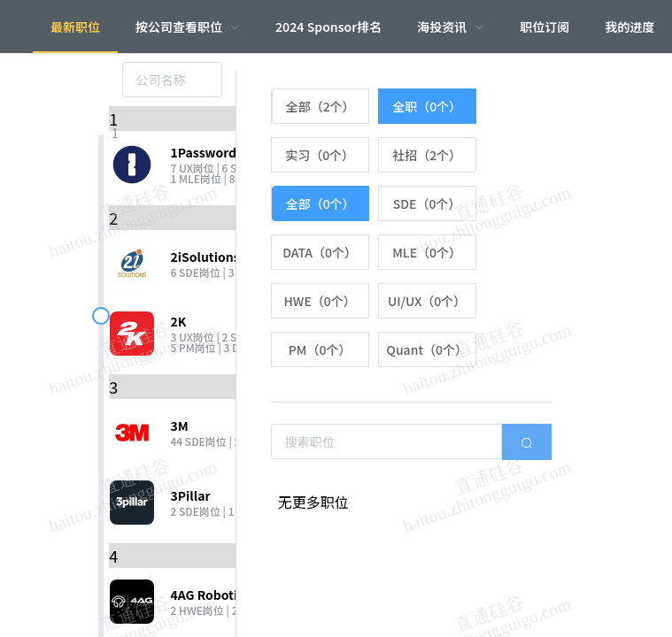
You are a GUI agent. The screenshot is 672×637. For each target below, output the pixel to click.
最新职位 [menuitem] (75, 27)
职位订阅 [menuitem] (545, 27)
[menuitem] (188, 27)
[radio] (320, 106)
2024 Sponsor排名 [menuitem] (328, 27)
